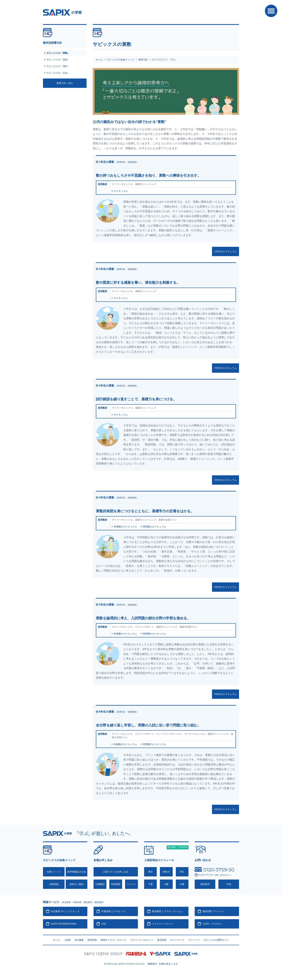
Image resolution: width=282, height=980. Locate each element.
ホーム (99, 60)
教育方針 (143, 60)
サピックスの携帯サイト (216, 940)
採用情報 (92, 940)
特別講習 (116, 884)
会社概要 (79, 940)
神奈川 (166, 872)
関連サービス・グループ (113, 940)
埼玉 (182, 872)
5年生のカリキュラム (226, 694)
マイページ (194, 940)
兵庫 (182, 884)
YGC (104, 924)
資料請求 (205, 884)
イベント (131, 884)
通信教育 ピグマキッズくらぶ (167, 911)
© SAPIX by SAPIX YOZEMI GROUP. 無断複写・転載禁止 (141, 964)
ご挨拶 (67, 940)
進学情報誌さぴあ (77, 872)
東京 (151, 872)
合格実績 (54, 884)
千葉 (151, 884)
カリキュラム (121, 191)
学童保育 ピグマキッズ (113, 911)
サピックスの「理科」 (58, 66)
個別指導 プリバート (213, 911)
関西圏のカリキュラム (154, 527)
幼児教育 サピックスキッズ (65, 911)
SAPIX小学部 (62, 12)
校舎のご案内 (77, 884)
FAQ (229, 884)
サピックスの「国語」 (58, 60)
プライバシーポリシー (142, 940)
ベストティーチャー (162, 924)
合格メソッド (54, 872)
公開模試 (100, 884)
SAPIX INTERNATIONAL (64, 924)
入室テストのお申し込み (116, 872)
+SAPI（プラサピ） (213, 924)
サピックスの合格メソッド (121, 60)
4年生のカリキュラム (226, 587)
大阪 (166, 884)
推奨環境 (162, 940)
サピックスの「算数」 (58, 53)
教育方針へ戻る (65, 83)
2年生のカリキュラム (226, 368)
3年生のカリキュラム (226, 480)
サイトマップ (177, 940)
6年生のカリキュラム (226, 809)
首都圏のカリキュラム (125, 527)
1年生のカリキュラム (226, 251)
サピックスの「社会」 (58, 73)
